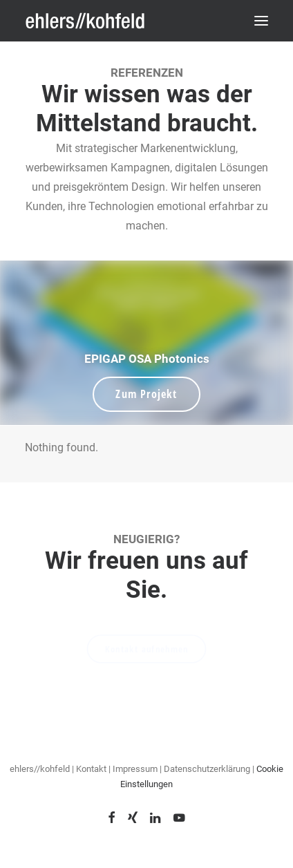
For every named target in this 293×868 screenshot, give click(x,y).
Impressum (135, 769)
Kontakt (91, 769)
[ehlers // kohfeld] (86, 21)
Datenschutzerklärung (208, 769)
